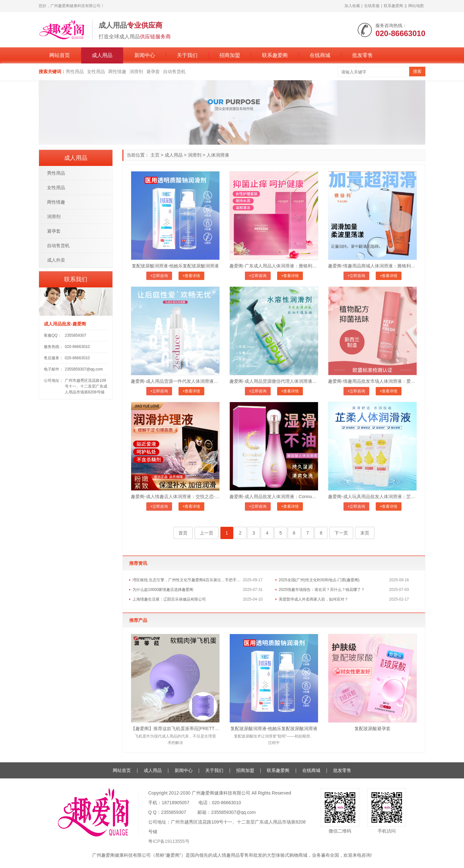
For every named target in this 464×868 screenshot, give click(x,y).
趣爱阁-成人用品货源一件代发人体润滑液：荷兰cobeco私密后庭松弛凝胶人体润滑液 (175, 381)
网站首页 (60, 55)
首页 (183, 533)
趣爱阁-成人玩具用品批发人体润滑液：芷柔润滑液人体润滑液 (372, 497)
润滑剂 (136, 72)
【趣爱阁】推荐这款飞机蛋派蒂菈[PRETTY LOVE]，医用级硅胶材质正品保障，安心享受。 (175, 728)
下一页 (341, 533)
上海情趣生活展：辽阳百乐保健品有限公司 (169, 599)
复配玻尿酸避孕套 (372, 728)
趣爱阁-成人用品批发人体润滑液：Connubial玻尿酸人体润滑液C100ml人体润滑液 (274, 497)
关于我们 (187, 55)
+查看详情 (191, 276)
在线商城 (320, 55)
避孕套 (153, 72)
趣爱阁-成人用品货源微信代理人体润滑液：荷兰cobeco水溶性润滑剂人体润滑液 (274, 381)
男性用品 (75, 72)
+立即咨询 (159, 276)
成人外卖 (56, 260)
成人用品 (102, 55)
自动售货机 (174, 72)
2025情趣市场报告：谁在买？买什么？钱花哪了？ (322, 590)
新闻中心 (145, 55)
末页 (365, 533)
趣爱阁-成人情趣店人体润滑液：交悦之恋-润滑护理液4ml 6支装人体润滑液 (175, 497)
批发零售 (362, 55)
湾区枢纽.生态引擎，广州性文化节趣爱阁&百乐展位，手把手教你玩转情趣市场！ (188, 580)
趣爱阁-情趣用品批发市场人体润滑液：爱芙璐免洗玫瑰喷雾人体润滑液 (372, 381)
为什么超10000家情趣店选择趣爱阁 (163, 590)
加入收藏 (352, 6)
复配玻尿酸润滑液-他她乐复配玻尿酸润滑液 (175, 266)
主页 (155, 155)
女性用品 (96, 72)
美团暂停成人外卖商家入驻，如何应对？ (314, 599)
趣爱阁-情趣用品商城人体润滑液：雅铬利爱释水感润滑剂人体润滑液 (372, 266)
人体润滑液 (218, 155)
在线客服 (372, 6)
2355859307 (76, 335)
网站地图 (416, 6)
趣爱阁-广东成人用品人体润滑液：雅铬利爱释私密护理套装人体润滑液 (274, 266)
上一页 (207, 533)
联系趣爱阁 (393, 6)
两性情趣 (117, 72)
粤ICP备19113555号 (169, 841)
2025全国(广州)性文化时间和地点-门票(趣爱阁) (319, 580)
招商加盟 (230, 55)
